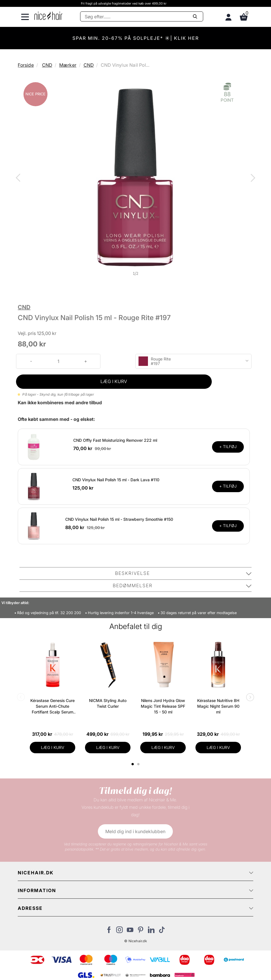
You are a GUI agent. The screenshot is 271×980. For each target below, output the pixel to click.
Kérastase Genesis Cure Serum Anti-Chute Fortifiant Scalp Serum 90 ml (53, 706)
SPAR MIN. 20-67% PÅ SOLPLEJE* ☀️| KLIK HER (136, 38)
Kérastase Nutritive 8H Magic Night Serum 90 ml (218, 706)
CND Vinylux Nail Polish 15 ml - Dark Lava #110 (116, 480)
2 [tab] (139, 764)
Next (252, 178)
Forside (26, 65)
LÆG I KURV (114, 381)
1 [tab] (133, 764)
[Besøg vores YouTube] (130, 931)
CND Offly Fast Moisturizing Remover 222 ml (115, 440)
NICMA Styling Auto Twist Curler (108, 703)
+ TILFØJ (228, 446)
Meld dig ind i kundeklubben (135, 831)
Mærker (68, 65)
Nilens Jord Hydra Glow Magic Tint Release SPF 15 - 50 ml (163, 706)
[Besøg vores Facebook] (109, 931)
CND (47, 65)
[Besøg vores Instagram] (119, 931)
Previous (19, 178)
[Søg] (142, 16)
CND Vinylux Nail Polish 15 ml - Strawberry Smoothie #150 (119, 519)
